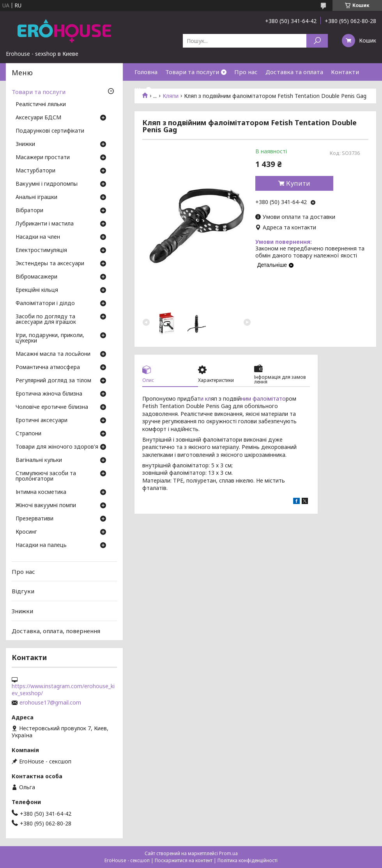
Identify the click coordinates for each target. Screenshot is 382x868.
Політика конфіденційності (248, 860)
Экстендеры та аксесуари (50, 264)
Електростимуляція (41, 250)
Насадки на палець (41, 545)
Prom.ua (228, 853)
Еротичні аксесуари (42, 421)
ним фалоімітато (263, 398)
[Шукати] (317, 41)
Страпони (28, 434)
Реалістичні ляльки (41, 105)
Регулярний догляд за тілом (53, 381)
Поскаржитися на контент (184, 860)
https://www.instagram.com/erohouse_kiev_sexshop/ (63, 690)
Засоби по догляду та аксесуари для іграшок (46, 320)
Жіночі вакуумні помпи (46, 506)
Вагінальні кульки (39, 460)
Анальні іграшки (36, 197)
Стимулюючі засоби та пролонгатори (46, 476)
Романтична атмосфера (48, 367)
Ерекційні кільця (37, 290)
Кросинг (26, 532)
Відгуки (23, 591)
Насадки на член (38, 237)
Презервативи (34, 519)
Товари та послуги (192, 72)
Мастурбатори (35, 171)
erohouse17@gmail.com (50, 703)
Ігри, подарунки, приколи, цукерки (50, 338)
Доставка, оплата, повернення (56, 630)
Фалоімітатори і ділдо (45, 304)
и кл (206, 398)
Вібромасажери (36, 277)
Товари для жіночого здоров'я (57, 447)
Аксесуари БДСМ (38, 118)
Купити (298, 183)
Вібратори (29, 211)
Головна (146, 72)
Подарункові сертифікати (50, 131)
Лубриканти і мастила (45, 224)
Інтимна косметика (41, 492)
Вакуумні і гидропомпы (47, 184)
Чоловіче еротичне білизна (52, 407)
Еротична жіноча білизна (49, 394)
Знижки (25, 144)
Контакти (345, 72)
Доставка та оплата (294, 72)
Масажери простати (43, 158)
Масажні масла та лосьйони (53, 354)
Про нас (246, 72)
